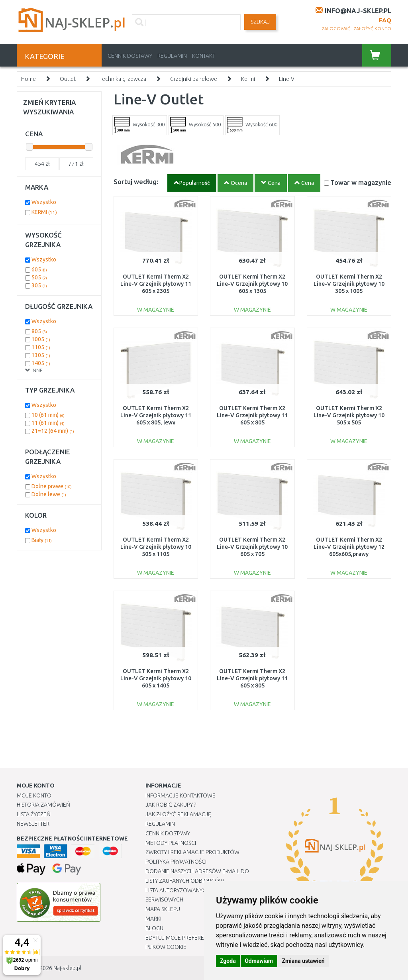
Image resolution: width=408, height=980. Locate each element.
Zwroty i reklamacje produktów (192, 852)
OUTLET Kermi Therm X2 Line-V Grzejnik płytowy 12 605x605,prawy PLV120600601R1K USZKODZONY (349, 554)
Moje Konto (34, 795)
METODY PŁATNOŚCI (171, 843)
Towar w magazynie (361, 182)
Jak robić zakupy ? (171, 805)
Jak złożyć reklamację (178, 814)
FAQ (385, 20)
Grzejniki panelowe (194, 79)
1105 (41, 347)
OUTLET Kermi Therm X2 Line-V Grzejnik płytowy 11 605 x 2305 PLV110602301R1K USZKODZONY (156, 291)
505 (39, 277)
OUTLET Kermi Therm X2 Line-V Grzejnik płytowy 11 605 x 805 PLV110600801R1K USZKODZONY (252, 423)
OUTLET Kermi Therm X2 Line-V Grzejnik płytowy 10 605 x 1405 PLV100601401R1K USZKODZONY (156, 686)
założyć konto (373, 29)
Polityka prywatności (176, 862)
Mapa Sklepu (163, 909)
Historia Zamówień (43, 805)
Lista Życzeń (34, 814)
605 (39, 269)
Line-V (287, 79)
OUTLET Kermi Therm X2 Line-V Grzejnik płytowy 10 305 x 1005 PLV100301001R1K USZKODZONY (349, 291)
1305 (41, 355)
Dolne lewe (49, 494)
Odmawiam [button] (259, 961)
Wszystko (44, 202)
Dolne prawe (52, 486)
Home (28, 79)
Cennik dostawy (130, 56)
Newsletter (33, 824)
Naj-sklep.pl (67, 968)
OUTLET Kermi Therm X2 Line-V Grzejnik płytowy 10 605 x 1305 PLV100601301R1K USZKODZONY (252, 291)
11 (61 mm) (48, 423)
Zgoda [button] (228, 961)
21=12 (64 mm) (53, 431)
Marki (153, 919)
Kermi (248, 79)
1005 (41, 339)
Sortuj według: (136, 182)
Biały (42, 540)
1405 (41, 363)
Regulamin (172, 56)
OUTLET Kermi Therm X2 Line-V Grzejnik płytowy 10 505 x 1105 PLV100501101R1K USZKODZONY (156, 554)
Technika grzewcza (123, 79)
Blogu (154, 928)
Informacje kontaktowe (180, 795)
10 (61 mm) (48, 415)
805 (39, 331)
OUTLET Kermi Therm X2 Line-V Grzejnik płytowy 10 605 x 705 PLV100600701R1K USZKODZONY (252, 554)
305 (39, 285)
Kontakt (204, 56)
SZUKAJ (260, 22)
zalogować (336, 29)
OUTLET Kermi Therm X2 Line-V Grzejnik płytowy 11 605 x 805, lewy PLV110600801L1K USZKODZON (156, 423)
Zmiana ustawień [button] (303, 961)
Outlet (68, 79)
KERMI (44, 212)
